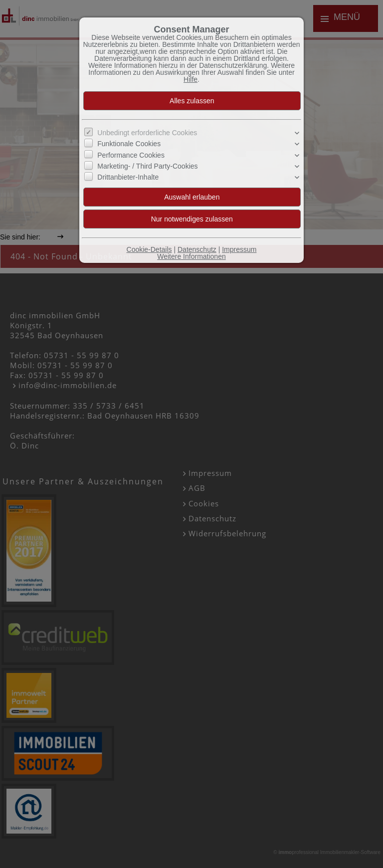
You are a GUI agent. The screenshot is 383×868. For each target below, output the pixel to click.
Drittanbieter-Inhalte (128, 177)
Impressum (239, 249)
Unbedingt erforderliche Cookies (147, 133)
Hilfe (191, 79)
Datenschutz (197, 249)
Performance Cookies (131, 155)
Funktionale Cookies (129, 144)
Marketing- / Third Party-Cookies (147, 166)
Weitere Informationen (191, 256)
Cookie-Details (149, 249)
